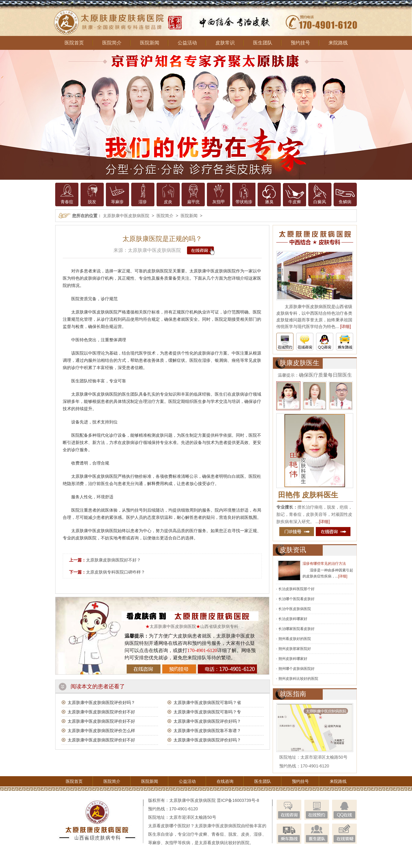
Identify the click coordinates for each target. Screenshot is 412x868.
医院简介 (112, 43)
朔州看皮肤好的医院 (295, 639)
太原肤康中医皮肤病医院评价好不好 (101, 712)
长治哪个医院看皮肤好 (296, 599)
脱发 (92, 202)
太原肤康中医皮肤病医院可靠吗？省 (207, 702)
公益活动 (187, 43)
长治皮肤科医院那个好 (296, 589)
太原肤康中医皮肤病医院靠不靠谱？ (207, 731)
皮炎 (168, 202)
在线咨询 (225, 781)
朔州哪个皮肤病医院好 (296, 669)
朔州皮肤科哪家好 (293, 659)
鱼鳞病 (345, 202)
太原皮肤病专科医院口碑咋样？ (116, 572)
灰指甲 (219, 202)
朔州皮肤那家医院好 (295, 649)
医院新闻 (150, 43)
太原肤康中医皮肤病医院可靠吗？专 (207, 712)
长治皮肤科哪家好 (293, 619)
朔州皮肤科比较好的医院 (298, 679)
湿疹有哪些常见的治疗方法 (324, 564)
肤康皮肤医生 (299, 363)
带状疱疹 (244, 202)
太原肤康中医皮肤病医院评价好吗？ (101, 702)
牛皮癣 (295, 202)
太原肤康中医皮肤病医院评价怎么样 (101, 731)
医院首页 (74, 43)
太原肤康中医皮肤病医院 (126, 216)
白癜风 (320, 202)
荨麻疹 (117, 202)
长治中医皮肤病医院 (295, 609)
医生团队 (263, 43)
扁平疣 (193, 202)
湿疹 (143, 202)
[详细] (346, 326)
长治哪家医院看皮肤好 (296, 629)
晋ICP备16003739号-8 (238, 800)
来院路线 (338, 43)
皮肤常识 (225, 43)
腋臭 (269, 202)
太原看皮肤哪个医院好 (169, 826)
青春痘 (67, 202)
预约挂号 (300, 43)
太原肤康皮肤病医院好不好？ (113, 560)
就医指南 (293, 694)
